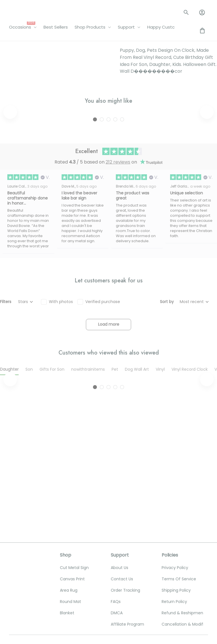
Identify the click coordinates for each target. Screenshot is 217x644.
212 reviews (118, 257)
